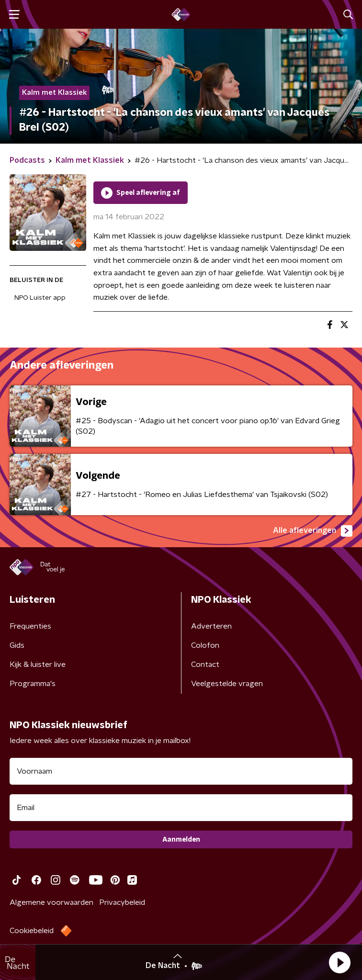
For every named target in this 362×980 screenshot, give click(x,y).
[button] (339, 962)
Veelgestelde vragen (227, 684)
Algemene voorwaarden (51, 902)
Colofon (205, 645)
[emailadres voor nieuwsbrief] (181, 808)
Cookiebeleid (32, 931)
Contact (205, 665)
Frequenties (30, 626)
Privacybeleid (122, 902)
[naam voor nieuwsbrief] (181, 771)
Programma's (33, 684)
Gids (17, 645)
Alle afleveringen (313, 531)
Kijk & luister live (38, 665)
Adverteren (211, 626)
